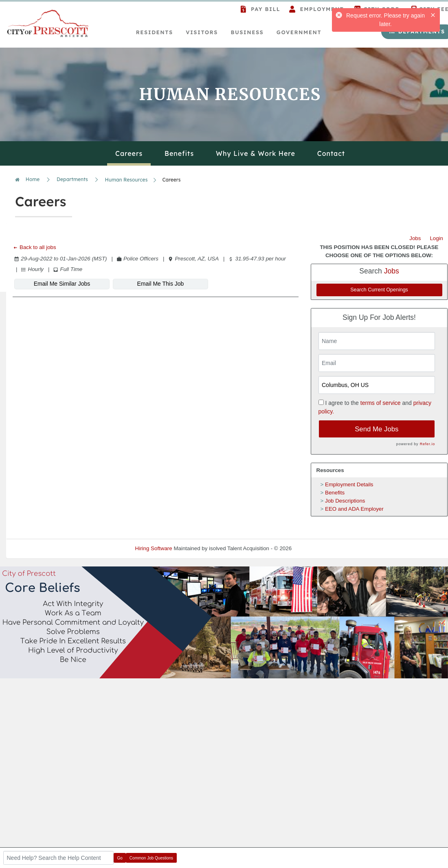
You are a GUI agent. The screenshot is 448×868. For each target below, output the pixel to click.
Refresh (316, 548)
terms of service (381, 403)
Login (436, 238)
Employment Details (349, 484)
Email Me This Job (161, 284)
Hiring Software (154, 548)
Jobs (415, 238)
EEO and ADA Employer (354, 509)
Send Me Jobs (377, 429)
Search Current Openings (379, 290)
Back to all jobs (34, 247)
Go (120, 858)
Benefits (335, 493)
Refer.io (427, 444)
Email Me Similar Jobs (62, 284)
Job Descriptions (345, 501)
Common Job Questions (151, 858)
